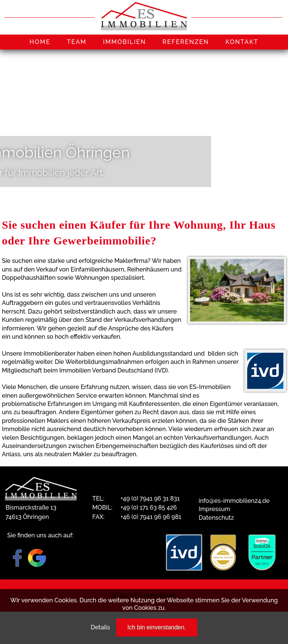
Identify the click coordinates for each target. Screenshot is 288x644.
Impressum (214, 509)
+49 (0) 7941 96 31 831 (150, 498)
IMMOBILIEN (125, 42)
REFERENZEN (186, 42)
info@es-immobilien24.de (234, 501)
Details (100, 627)
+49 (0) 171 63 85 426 (148, 508)
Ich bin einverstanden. (157, 627)
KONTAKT (242, 42)
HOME (40, 42)
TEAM (76, 42)
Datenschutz (216, 518)
